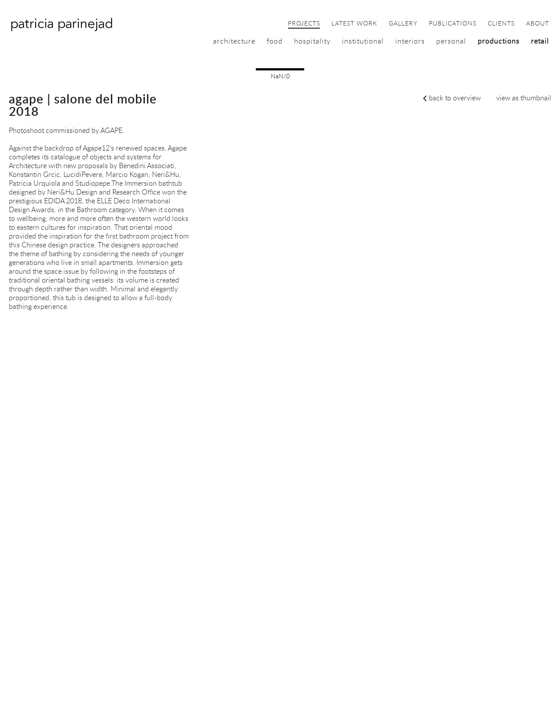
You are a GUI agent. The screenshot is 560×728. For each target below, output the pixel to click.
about (538, 24)
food (275, 41)
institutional (363, 41)
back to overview (455, 98)
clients (501, 24)
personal (451, 41)
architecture (234, 41)
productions (499, 41)
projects (304, 24)
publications (453, 24)
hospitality (312, 41)
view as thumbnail (524, 98)
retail (540, 41)
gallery (403, 24)
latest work (354, 24)
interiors (410, 41)
